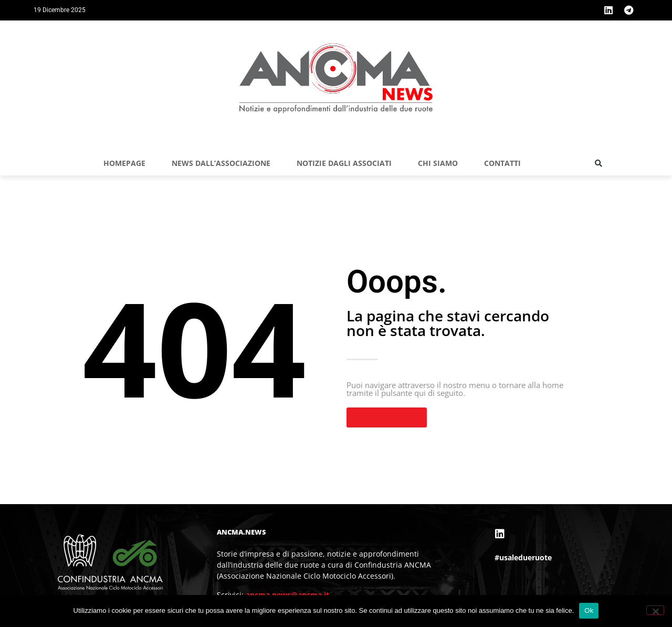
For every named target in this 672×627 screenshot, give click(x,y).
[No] (655, 610)
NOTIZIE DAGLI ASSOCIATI (344, 163)
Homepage (124, 163)
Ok (589, 610)
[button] (598, 163)
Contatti (502, 163)
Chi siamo (438, 163)
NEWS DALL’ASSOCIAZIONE (221, 163)
